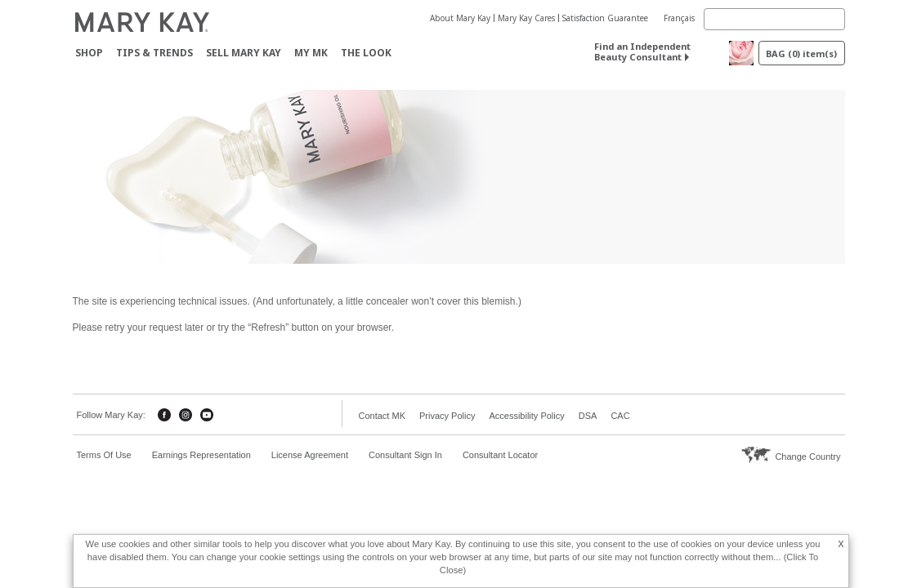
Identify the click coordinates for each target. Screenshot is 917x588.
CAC (620, 416)
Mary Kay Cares (526, 18)
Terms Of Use (104, 455)
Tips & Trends (154, 53)
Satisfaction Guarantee (605, 18)
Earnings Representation (201, 455)
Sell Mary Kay (244, 53)
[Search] (774, 19)
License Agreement (310, 455)
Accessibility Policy (526, 416)
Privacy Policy (447, 416)
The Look (366, 53)
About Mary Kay (460, 18)
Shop (89, 53)
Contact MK (382, 416)
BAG (801, 53)
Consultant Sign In (405, 455)
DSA (588, 416)
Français (679, 18)
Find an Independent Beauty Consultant (642, 51)
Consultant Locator (500, 455)
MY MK (311, 53)
